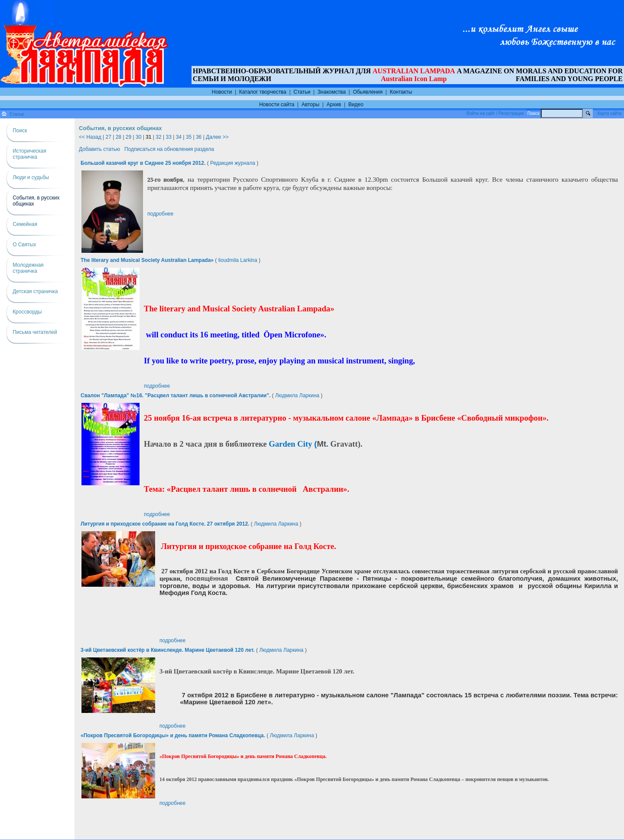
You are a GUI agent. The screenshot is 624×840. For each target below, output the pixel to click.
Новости (222, 92)
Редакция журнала (233, 163)
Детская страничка (35, 291)
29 (128, 137)
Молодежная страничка (28, 268)
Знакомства (332, 92)
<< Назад (90, 137)
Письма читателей (35, 332)
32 (158, 137)
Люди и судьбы (31, 177)
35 (189, 137)
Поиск (20, 131)
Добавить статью (99, 149)
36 (199, 137)
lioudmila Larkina (238, 260)
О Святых (24, 245)
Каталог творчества (263, 92)
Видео (356, 105)
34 (179, 137)
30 (138, 137)
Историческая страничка (29, 154)
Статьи (302, 92)
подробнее (160, 214)
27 (109, 137)
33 (168, 137)
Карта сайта (610, 113)
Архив (334, 105)
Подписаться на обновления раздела (169, 149)
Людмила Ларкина (297, 395)
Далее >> (217, 137)
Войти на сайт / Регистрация (495, 113)
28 (119, 137)
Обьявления (368, 92)
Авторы (310, 105)
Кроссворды (27, 312)
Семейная (25, 224)
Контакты (401, 92)
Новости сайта (277, 105)
